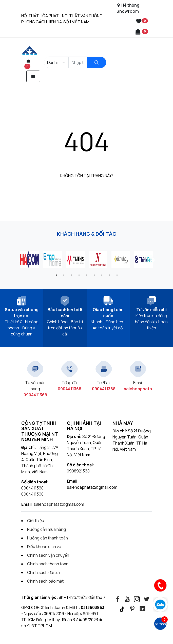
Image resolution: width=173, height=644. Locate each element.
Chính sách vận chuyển (48, 555)
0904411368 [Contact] (32, 494)
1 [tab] (56, 275)
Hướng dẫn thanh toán (47, 538)
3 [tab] (71, 275)
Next (152, 260)
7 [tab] (102, 275)
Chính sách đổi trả (43, 572)
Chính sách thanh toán (48, 564)
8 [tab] (109, 275)
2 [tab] (64, 275)
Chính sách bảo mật (45, 581)
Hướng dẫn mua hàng (46, 529)
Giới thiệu (36, 521)
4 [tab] (79, 275)
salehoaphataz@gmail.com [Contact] (59, 504)
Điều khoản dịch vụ (44, 547)
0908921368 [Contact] (78, 471)
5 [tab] (87, 275)
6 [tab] (94, 275)
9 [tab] (117, 275)
